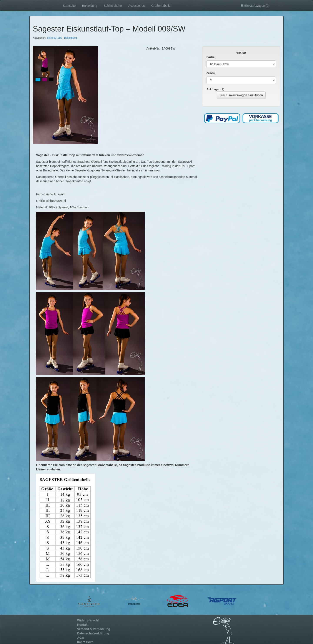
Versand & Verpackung (94, 629)
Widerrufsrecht (88, 620)
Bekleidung (90, 6)
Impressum (85, 642)
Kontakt (83, 625)
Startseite (69, 6)
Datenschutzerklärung (93, 633)
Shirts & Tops (54, 38)
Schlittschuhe (113, 6)
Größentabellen (162, 6)
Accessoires (136, 6)
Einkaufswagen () (255, 6)
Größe (211, 73)
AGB (81, 638)
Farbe (211, 57)
